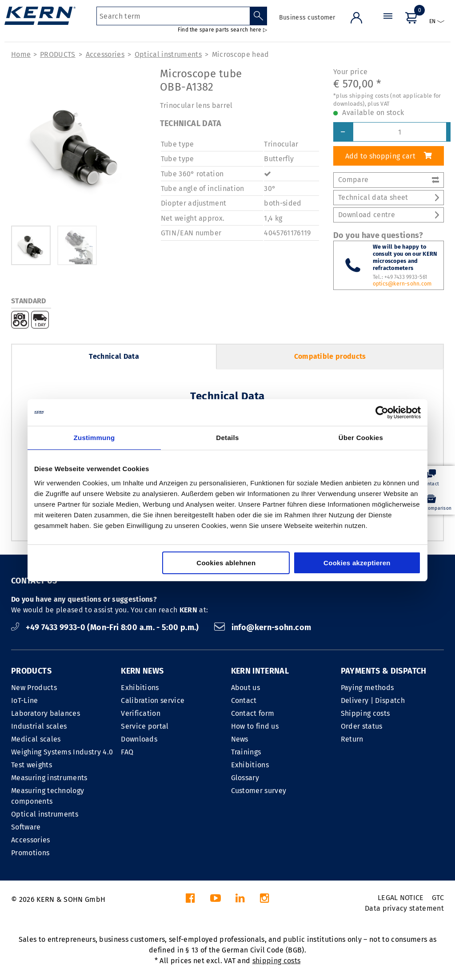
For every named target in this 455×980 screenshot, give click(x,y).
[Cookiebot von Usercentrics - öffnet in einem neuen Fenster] (382, 413)
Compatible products (330, 356)
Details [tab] (227, 438)
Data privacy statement (404, 908)
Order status (362, 726)
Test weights (32, 765)
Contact (244, 700)
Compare (389, 180)
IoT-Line (25, 700)
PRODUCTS (58, 54)
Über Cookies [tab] (361, 438)
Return (352, 739)
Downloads (139, 739)
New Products (34, 688)
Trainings (246, 752)
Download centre (389, 215)
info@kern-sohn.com (263, 627)
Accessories (105, 54)
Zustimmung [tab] (94, 438)
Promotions (30, 853)
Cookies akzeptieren (357, 563)
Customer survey (259, 791)
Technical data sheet (389, 197)
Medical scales (36, 739)
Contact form (253, 713)
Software (26, 827)
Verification (141, 713)
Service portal (145, 726)
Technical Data (114, 356)
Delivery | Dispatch (373, 700)
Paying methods (367, 688)
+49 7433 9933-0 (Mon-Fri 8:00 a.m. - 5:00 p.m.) (106, 627)
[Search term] (173, 16)
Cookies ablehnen (226, 563)
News (240, 739)
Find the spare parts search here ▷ (222, 30)
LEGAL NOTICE (401, 898)
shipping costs (276, 961)
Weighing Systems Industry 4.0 (62, 752)
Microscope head (241, 54)
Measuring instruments (49, 778)
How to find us (255, 726)
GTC (438, 898)
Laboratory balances (46, 713)
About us (246, 688)
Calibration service (153, 700)
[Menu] (388, 24)
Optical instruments (168, 54)
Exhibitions (140, 688)
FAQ (127, 752)
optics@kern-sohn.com (402, 284)
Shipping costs (365, 713)
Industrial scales (39, 726)
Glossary (245, 778)
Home (21, 54)
